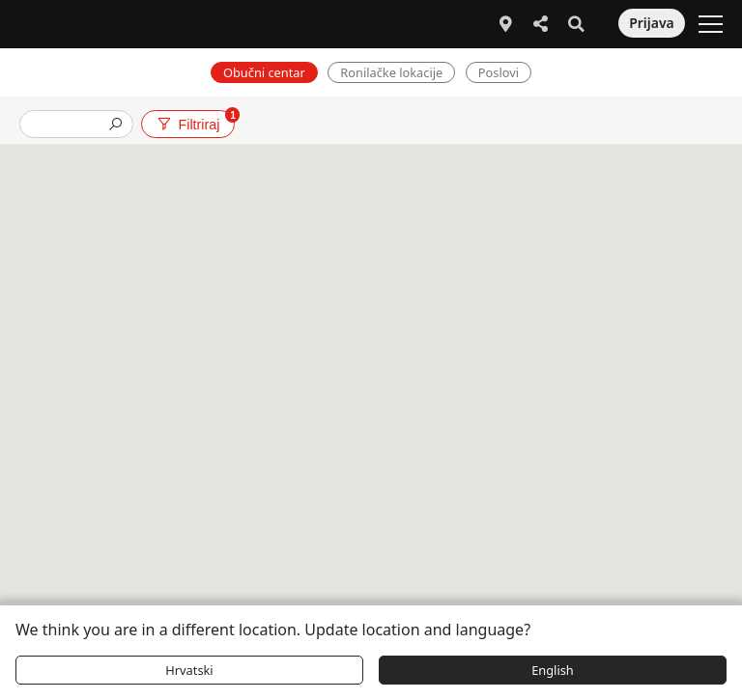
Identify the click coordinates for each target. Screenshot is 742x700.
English (553, 670)
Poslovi (499, 72)
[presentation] (69, 126)
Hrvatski (189, 670)
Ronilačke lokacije (391, 72)
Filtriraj (195, 121)
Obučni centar (264, 72)
